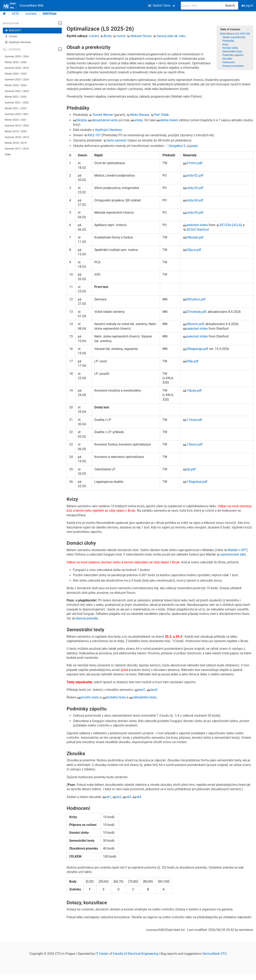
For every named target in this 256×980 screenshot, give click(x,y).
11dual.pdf (194, 420)
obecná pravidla (87, 618)
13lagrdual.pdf (197, 482)
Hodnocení (229, 62)
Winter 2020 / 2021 (16, 120)
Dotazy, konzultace (233, 66)
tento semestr (117, 140)
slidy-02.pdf (195, 175)
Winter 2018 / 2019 (16, 143)
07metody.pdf (196, 312)
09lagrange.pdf (197, 349)
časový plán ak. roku (171, 36)
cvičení (94, 36)
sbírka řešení (169, 120)
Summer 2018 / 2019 (17, 137)
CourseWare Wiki (23, 6)
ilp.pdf (191, 469)
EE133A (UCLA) (231, 225)
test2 (154, 690)
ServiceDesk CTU (214, 954)
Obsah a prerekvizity (234, 37)
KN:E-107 (94, 135)
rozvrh (121, 36)
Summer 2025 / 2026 (17, 56)
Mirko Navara (140, 115)
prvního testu (90, 697)
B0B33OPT (13, 30)
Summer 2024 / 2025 (17, 68)
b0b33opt (50, 14)
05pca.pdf (194, 250)
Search (230, 6)
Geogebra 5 (177, 146)
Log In (248, 6)
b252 (16, 14)
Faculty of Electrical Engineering (136, 954)
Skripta (82, 120)
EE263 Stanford (198, 230)
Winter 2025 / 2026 (16, 62)
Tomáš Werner (103, 115)
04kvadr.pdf (195, 237)
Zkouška (227, 59)
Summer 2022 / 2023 (17, 91)
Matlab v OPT (237, 550)
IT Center (102, 954)
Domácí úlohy (230, 48)
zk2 (119, 797)
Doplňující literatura (18, 42)
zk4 (139, 797)
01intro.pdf (194, 163)
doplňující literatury (108, 130)
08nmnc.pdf (195, 324)
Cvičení (11, 36)
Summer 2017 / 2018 (17, 149)
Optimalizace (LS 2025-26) (235, 34)
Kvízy (225, 44)
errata (138, 120)
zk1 (108, 797)
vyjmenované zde (232, 554)
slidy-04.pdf (195, 200)
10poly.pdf (194, 390)
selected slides (197, 225)
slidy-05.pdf (195, 213)
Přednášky (228, 41)
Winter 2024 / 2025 (16, 74)
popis (194, 146)
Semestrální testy (232, 51)
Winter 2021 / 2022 (16, 108)
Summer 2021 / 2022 (17, 103)
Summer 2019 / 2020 (17, 126)
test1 (142, 690)
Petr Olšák (161, 115)
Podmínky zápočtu (233, 55)
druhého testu (116, 697)
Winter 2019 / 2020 (16, 131)
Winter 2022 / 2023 (16, 97)
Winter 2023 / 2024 (16, 85)
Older (8, 154)
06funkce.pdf (196, 299)
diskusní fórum (141, 36)
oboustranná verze (105, 120)
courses (31, 14)
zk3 (129, 797)
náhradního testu (145, 697)
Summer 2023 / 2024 (17, 79)
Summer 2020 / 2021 (17, 114)
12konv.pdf (194, 444)
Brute (108, 36)
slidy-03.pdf (195, 188)
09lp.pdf (192, 361)
